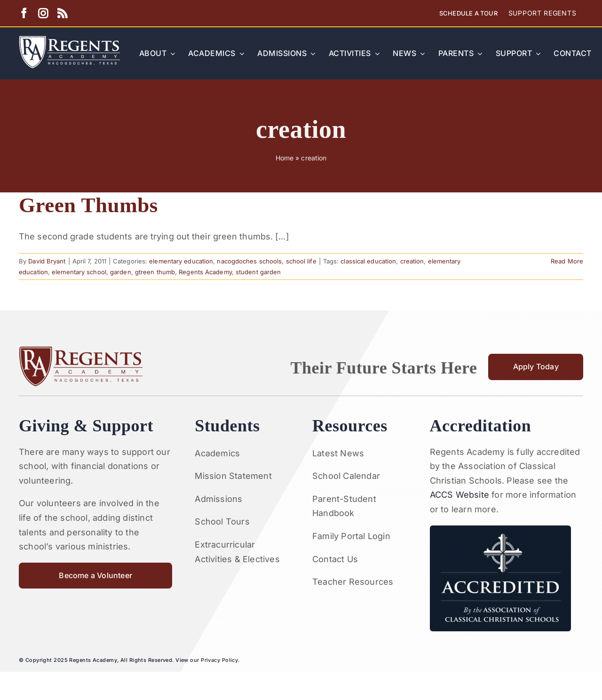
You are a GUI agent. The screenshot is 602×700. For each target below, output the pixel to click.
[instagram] (43, 13)
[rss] (62, 13)
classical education (368, 261)
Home (285, 158)
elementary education (181, 261)
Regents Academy (205, 272)
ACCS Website (459, 495)
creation (412, 261)
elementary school (79, 272)
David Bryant (47, 261)
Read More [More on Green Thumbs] (567, 261)
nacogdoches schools (249, 261)
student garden (258, 272)
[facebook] (24, 13)
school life (301, 261)
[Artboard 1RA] (70, 40)
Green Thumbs (88, 205)
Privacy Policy (219, 660)
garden (121, 272)
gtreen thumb (155, 272)
